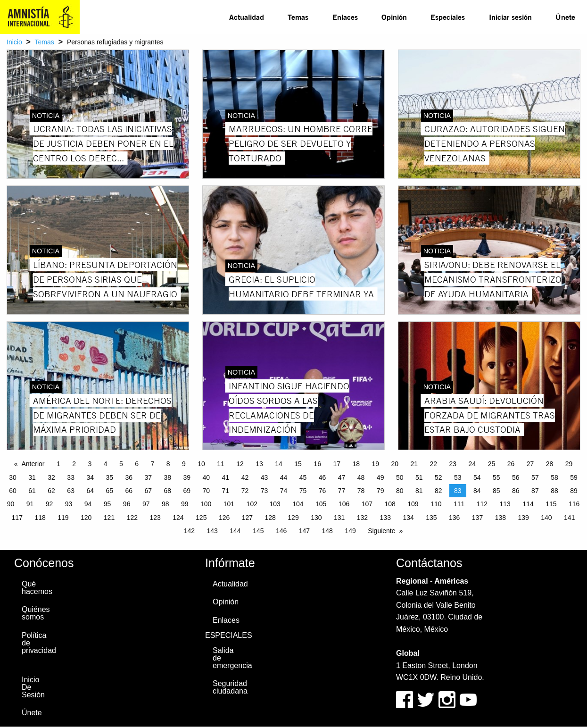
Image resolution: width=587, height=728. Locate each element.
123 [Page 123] (155, 518)
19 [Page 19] (375, 464)
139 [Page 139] (523, 518)
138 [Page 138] (500, 518)
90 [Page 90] (11, 504)
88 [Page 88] (554, 491)
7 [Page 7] (152, 464)
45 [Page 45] (303, 477)
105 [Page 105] (321, 504)
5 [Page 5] (121, 464)
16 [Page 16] (317, 464)
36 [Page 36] (129, 477)
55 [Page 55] (496, 477)
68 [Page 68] (168, 491)
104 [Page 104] (298, 504)
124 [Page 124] (178, 518)
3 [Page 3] (90, 464)
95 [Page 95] (107, 504)
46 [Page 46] (322, 477)
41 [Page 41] (226, 477)
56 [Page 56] (516, 477)
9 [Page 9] (184, 464)
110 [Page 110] (436, 504)
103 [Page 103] (275, 504)
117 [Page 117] (17, 518)
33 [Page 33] (71, 477)
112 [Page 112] (482, 504)
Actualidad (247, 17)
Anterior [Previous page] (33, 464)
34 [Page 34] (90, 477)
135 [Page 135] (431, 518)
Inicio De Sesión (33, 687)
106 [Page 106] (344, 504)
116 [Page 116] (574, 504)
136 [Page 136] (454, 518)
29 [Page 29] (569, 464)
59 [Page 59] (574, 477)
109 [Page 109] (413, 504)
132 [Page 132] (362, 518)
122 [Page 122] (132, 518)
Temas (298, 17)
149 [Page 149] (350, 531)
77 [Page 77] (342, 491)
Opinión (394, 17)
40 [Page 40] (207, 477)
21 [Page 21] (414, 464)
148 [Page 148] (327, 531)
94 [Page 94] (88, 504)
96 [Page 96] (127, 504)
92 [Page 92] (50, 504)
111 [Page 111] (459, 504)
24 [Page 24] (472, 464)
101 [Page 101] (229, 504)
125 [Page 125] (201, 518)
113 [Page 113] (505, 504)
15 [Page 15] (298, 464)
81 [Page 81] (419, 491)
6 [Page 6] (137, 464)
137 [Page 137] (477, 518)
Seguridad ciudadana (230, 687)
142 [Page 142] (189, 531)
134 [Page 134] (408, 518)
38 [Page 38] (168, 477)
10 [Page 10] (201, 464)
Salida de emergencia (231, 658)
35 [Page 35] (109, 477)
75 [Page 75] (303, 491)
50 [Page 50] (400, 477)
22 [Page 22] (434, 464)
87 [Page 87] (535, 491)
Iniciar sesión (510, 17)
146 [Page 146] (281, 531)
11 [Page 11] (221, 464)
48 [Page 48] (361, 477)
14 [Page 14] (279, 464)
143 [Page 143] (212, 531)
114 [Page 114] (528, 504)
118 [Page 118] (40, 518)
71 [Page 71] (226, 491)
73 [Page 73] (265, 491)
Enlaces (345, 17)
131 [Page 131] (339, 518)
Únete (565, 17)
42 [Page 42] (245, 477)
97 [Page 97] (146, 504)
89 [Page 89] (574, 491)
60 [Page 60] (13, 491)
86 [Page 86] (516, 491)
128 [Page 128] (270, 518)
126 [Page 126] (224, 518)
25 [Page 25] (492, 464)
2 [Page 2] (74, 464)
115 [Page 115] (551, 504)
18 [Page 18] (356, 464)
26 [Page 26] (511, 464)
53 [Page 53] (458, 477)
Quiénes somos (36, 613)
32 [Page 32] (51, 477)
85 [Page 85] (496, 491)
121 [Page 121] (109, 518)
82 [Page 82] (438, 491)
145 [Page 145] (258, 531)
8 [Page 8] (168, 464)
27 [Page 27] (530, 464)
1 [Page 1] (58, 464)
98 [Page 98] (165, 504)
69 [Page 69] (187, 491)
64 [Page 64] (90, 491)
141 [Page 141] (569, 518)
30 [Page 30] (13, 477)
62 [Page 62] (51, 491)
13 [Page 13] (259, 464)
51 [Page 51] (419, 477)
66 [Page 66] (129, 491)
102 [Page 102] (252, 504)
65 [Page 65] (109, 491)
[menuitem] (247, 17)
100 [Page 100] (206, 504)
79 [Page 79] (380, 491)
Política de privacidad (39, 643)
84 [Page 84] (477, 491)
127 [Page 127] (247, 518)
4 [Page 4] (106, 464)
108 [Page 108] (390, 504)
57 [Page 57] (535, 477)
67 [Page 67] (148, 491)
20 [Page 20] (395, 464)
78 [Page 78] (361, 491)
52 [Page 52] (438, 477)
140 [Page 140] (546, 518)
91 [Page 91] (30, 504)
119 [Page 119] (63, 518)
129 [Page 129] (293, 518)
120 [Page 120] (86, 518)
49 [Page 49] (380, 477)
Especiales (448, 17)
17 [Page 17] (337, 464)
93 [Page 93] (69, 504)
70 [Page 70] (207, 491)
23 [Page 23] (453, 464)
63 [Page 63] (71, 491)
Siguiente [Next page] (381, 531)
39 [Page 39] (187, 477)
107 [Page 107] (367, 504)
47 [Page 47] (342, 477)
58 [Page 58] (554, 477)
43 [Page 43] (265, 477)
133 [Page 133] (385, 518)
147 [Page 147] (304, 531)
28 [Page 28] (550, 464)
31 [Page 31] (32, 477)
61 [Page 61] (32, 491)
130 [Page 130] (316, 518)
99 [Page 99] (185, 504)
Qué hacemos (37, 588)
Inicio (14, 42)
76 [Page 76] (322, 491)
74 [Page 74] (284, 491)
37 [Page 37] (148, 477)
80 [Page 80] (400, 491)
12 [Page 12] (240, 464)
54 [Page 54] (477, 477)
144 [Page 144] (235, 531)
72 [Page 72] (245, 491)
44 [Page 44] (284, 477)
